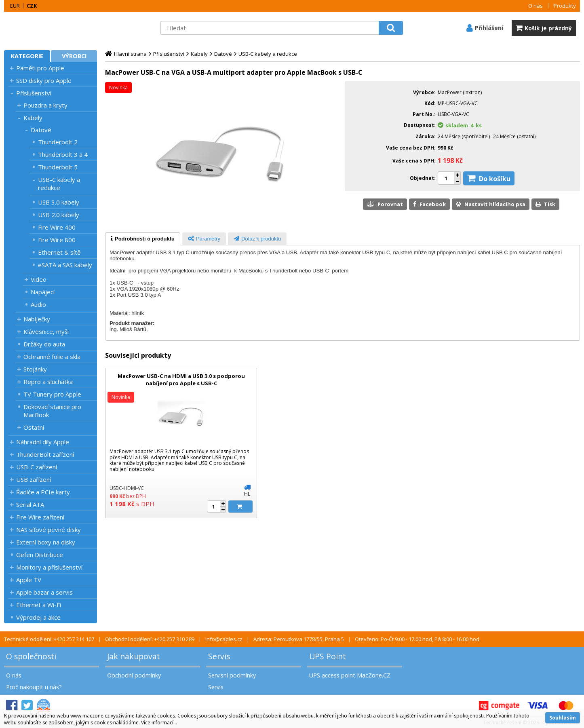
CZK (32, 6)
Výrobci (74, 56)
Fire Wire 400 (57, 227)
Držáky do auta (44, 344)
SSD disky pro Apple (44, 80)
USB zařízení (34, 479)
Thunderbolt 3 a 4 (63, 154)
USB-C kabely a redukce (59, 184)
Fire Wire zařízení (40, 517)
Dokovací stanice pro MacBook (52, 411)
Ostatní (34, 427)
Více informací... (159, 723)
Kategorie (27, 56)
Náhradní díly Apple (43, 442)
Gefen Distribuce (40, 555)
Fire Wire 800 (57, 240)
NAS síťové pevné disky (48, 530)
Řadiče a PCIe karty (43, 492)
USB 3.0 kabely (59, 202)
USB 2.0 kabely (59, 215)
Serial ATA (30, 504)
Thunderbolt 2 (58, 142)
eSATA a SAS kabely (65, 265)
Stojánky (35, 369)
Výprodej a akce (38, 617)
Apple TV (29, 580)
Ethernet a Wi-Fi (39, 605)
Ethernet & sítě (59, 252)
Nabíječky (37, 319)
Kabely (33, 118)
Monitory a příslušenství (49, 567)
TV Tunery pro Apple (52, 394)
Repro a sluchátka (48, 382)
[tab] (143, 239)
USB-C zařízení (37, 467)
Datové (41, 130)
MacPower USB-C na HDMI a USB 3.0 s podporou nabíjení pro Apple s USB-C (181, 380)
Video (39, 279)
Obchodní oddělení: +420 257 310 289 (150, 639)
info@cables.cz (224, 639)
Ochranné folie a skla (52, 357)
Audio (38, 304)
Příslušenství (34, 93)
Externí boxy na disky (46, 542)
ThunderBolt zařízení (45, 454)
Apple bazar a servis (44, 592)
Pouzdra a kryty (45, 105)
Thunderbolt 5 (58, 167)
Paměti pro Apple (40, 68)
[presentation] (143, 239)
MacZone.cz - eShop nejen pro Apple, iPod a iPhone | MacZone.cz (55, 28)
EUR (15, 6)
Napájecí (43, 292)
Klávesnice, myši (46, 331)
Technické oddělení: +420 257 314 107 (49, 639)
